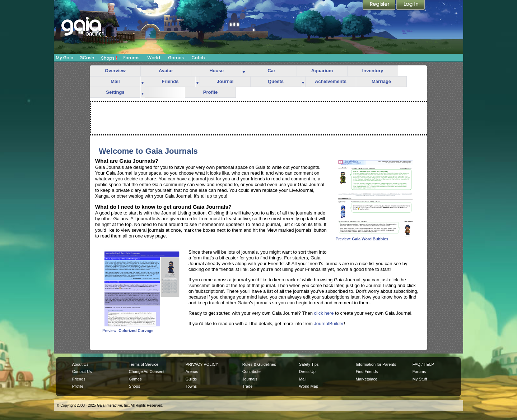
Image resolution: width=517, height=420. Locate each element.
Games (176, 58)
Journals (250, 379)
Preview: (375, 237)
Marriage (381, 81)
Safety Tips (309, 364)
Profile (210, 92)
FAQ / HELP (423, 364)
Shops (109, 58)
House (216, 71)
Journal (225, 81)
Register (379, 5)
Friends (170, 81)
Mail (115, 81)
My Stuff (420, 379)
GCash (87, 58)
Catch (198, 58)
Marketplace (367, 379)
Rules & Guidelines (259, 364)
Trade (247, 386)
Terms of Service (144, 364)
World (154, 58)
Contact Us (82, 371)
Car (271, 71)
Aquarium (322, 71)
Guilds (191, 379)
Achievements (331, 81)
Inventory (373, 71)
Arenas (192, 371)
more (244, 71)
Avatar (166, 71)
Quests (276, 81)
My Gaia (64, 58)
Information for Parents (376, 364)
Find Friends (367, 371)
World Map (309, 386)
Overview (115, 71)
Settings (115, 92)
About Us (80, 364)
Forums (131, 58)
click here (324, 313)
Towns (191, 386)
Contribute (251, 371)
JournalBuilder (329, 324)
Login (411, 5)
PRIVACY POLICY (202, 364)
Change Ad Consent (147, 371)
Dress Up (307, 371)
